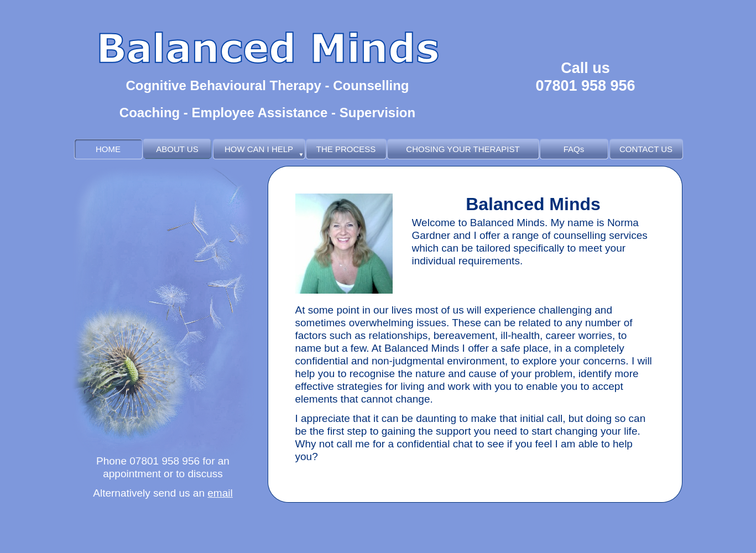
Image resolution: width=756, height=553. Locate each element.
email (220, 493)
